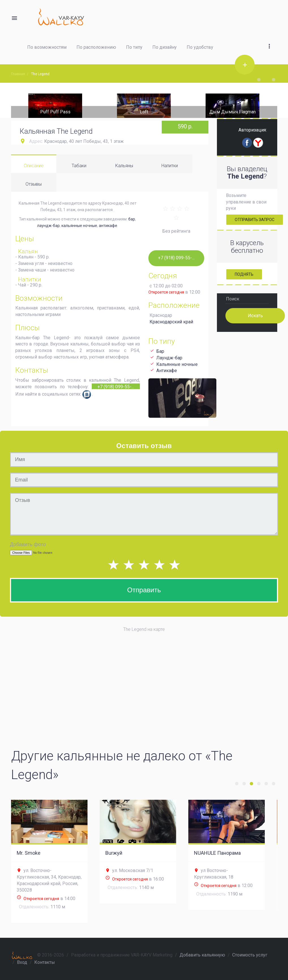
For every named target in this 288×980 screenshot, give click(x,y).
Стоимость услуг (250, 955)
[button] (269, 40)
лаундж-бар (48, 226)
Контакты (45, 962)
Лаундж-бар (169, 358)
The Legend (40, 74)
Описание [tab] (34, 166)
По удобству (200, 47)
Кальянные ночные (177, 364)
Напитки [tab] (170, 166)
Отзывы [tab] (34, 184)
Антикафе (167, 371)
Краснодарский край (171, 322)
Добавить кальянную (202, 955)
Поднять (244, 274)
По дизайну (165, 47)
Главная (18, 74)
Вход (22, 962)
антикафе (108, 226)
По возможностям (47, 47)
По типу (134, 47)
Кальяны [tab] (124, 166)
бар (132, 219)
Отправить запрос (255, 220)
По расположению (96, 47)
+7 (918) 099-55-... (116, 387)
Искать (255, 315)
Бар (160, 351)
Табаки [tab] (79, 166)
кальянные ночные (79, 226)
